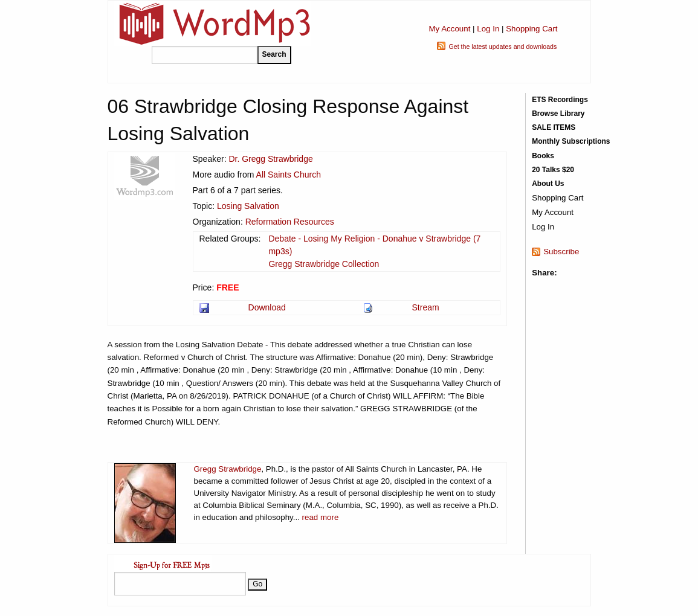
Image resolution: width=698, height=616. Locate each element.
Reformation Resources (290, 222)
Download (267, 307)
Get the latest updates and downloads (502, 47)
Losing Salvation (248, 206)
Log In (488, 29)
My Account (449, 29)
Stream (426, 307)
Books (543, 156)
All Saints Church (289, 175)
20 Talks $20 (553, 170)
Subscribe (561, 252)
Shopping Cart (532, 29)
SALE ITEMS (554, 127)
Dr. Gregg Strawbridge (270, 159)
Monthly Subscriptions (571, 141)
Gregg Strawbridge (228, 469)
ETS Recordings (560, 100)
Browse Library (558, 114)
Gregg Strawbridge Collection (324, 264)
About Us (548, 184)
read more (321, 517)
